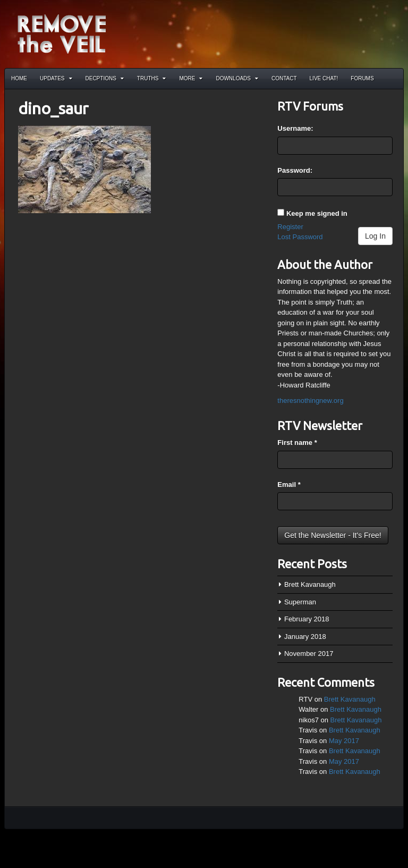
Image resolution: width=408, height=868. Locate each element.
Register (290, 227)
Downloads (237, 78)
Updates (56, 78)
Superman (300, 602)
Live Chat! (324, 78)
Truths (152, 78)
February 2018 (307, 619)
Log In (375, 236)
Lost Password (300, 237)
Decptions (105, 78)
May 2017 (344, 741)
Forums (362, 78)
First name (297, 443)
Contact (284, 78)
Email (289, 484)
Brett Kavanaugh (310, 584)
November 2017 (309, 654)
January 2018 (305, 637)
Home (19, 78)
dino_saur (53, 108)
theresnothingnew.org (310, 401)
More (191, 78)
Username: (295, 128)
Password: (295, 170)
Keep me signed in (317, 213)
